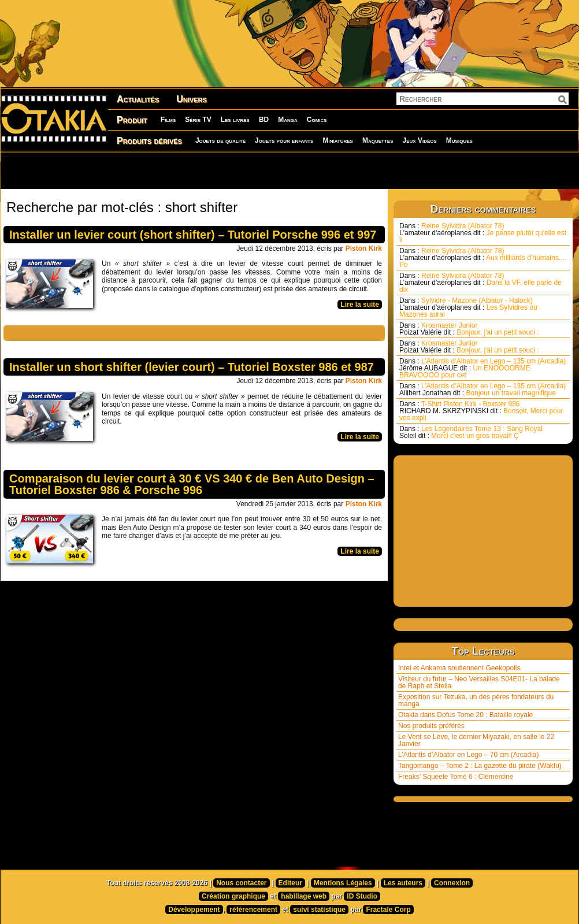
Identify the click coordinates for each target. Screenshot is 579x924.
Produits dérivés (149, 141)
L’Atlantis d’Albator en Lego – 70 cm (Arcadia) (468, 755)
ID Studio (362, 896)
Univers (192, 99)
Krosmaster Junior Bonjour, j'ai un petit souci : (469, 329)
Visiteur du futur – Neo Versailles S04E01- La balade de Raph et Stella (479, 682)
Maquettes (378, 140)
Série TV (198, 120)
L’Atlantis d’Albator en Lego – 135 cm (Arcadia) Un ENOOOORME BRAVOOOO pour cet (482, 368)
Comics (317, 120)
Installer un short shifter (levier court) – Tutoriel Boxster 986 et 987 (192, 367)
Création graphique (233, 896)
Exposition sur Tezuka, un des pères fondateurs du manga (476, 700)
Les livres (235, 120)
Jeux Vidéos (419, 140)
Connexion (452, 883)
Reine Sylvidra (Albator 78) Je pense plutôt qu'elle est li (483, 233)
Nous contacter (241, 883)
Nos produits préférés (431, 726)
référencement (253, 910)
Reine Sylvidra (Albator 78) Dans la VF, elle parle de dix (480, 283)
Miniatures (338, 140)
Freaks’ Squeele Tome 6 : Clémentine (456, 777)
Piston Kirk (364, 248)
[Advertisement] (148, 170)
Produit (132, 120)
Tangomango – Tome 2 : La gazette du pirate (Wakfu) (480, 766)
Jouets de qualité (220, 140)
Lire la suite (360, 305)
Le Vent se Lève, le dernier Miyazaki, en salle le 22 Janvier (476, 740)
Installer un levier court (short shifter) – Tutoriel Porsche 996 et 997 (193, 235)
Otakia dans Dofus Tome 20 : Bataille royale (465, 715)
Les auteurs (403, 883)
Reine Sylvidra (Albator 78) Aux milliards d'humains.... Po (483, 258)
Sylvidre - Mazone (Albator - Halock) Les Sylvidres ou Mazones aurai (468, 307)
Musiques (459, 140)
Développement (194, 910)
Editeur (290, 883)
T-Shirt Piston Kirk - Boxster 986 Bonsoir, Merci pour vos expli (481, 411)
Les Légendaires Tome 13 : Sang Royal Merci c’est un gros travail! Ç (471, 432)
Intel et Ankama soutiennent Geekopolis (459, 668)
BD (264, 120)
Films (168, 120)
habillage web (304, 896)
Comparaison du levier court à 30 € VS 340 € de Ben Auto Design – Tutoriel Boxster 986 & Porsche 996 (192, 484)
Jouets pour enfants (284, 140)
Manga (288, 120)
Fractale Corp (388, 910)
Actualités (138, 99)
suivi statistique (319, 910)
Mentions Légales (343, 883)
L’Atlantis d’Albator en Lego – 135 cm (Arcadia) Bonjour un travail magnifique (482, 389)
